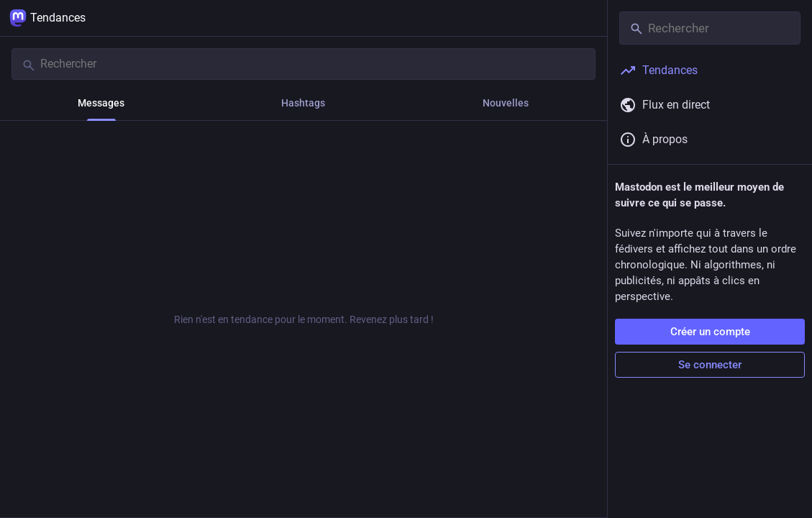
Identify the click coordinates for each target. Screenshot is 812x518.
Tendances (47, 18)
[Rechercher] (304, 64)
